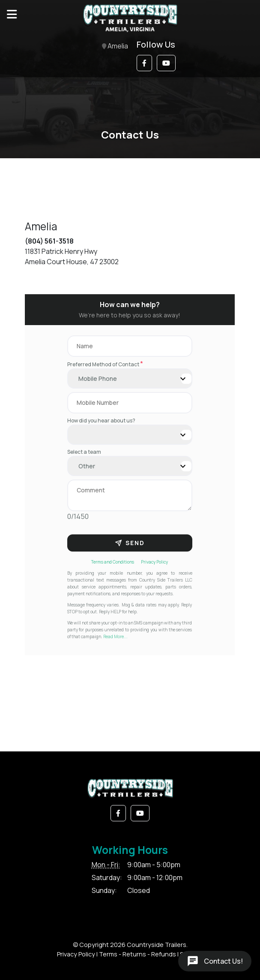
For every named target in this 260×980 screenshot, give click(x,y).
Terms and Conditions (113, 562)
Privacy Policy (154, 562)
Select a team (84, 452)
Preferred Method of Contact (105, 364)
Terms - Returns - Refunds (137, 954)
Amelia (115, 47)
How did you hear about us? (101, 421)
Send (130, 543)
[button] (144, 63)
